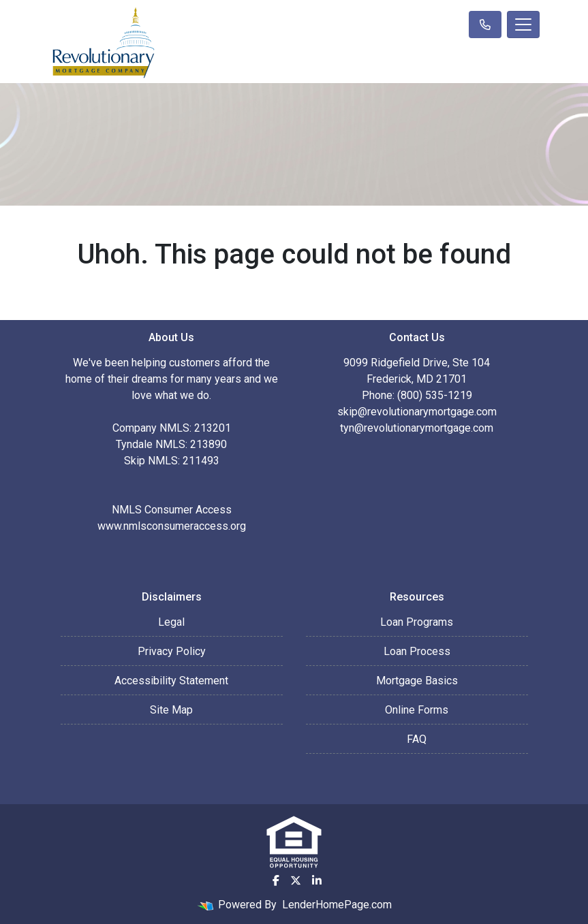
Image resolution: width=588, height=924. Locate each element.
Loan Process (417, 651)
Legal (171, 622)
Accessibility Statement (171, 681)
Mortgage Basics (417, 681)
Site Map (171, 710)
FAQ (417, 739)
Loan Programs (417, 622)
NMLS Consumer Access (172, 510)
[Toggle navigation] (523, 25)
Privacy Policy (172, 651)
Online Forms (417, 710)
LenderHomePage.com (337, 905)
